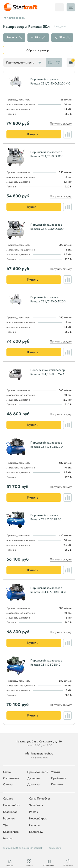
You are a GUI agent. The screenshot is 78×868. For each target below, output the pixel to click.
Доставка (33, 784)
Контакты (57, 784)
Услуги (56, 772)
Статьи (7, 772)
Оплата (8, 784)
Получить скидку (61, 123)
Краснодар (10, 812)
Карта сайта (55, 848)
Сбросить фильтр (38, 50)
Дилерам (33, 778)
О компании (11, 778)
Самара (8, 799)
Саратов (34, 825)
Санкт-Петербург (40, 799)
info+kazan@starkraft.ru (39, 754)
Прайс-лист (58, 778)
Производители (38, 772)
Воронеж (9, 819)
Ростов (33, 812)
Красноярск (11, 832)
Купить (33, 134)
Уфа (5, 825)
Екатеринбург (12, 805)
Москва (8, 838)
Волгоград (36, 832)
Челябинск (36, 805)
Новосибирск (38, 819)
